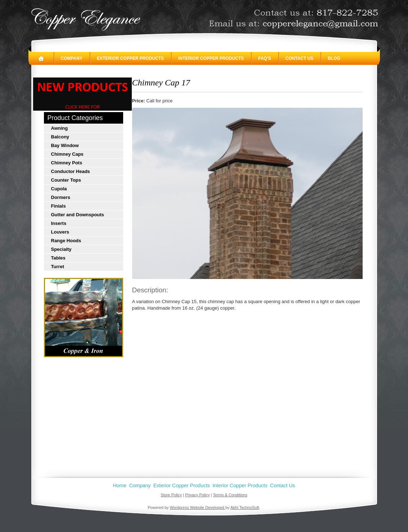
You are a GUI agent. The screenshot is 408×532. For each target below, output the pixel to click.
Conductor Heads (71, 171)
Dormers (61, 197)
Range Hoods (66, 241)
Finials (59, 206)
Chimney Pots (67, 163)
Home (120, 486)
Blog (334, 58)
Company (72, 58)
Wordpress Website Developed (197, 507)
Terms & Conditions (230, 495)
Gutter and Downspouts (78, 215)
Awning (60, 128)
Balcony (60, 137)
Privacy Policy (197, 495)
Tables (58, 258)
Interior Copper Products (211, 58)
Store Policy (171, 495)
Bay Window (65, 145)
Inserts (59, 223)
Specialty (61, 249)
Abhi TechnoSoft (245, 507)
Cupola (59, 189)
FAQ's (265, 58)
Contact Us (300, 58)
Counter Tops (66, 180)
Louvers (60, 232)
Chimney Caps (67, 154)
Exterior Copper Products (130, 58)
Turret (58, 267)
